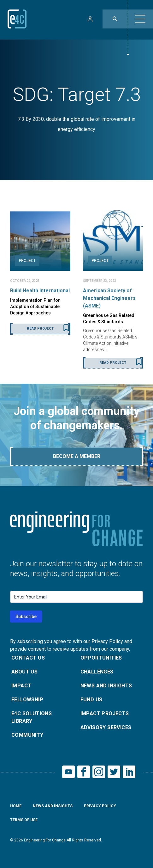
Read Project (40, 329)
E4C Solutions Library (32, 717)
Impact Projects (105, 713)
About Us (24, 672)
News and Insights (106, 686)
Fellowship (27, 700)
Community (27, 735)
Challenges (97, 672)
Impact (21, 686)
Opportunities (101, 658)
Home (16, 806)
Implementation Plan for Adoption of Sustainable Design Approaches (35, 307)
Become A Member (77, 456)
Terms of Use (24, 820)
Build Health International (40, 291)
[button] (140, 19)
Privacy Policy (100, 806)
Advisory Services (106, 727)
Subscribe (26, 617)
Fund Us (91, 700)
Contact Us (28, 658)
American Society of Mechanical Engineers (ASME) (109, 298)
